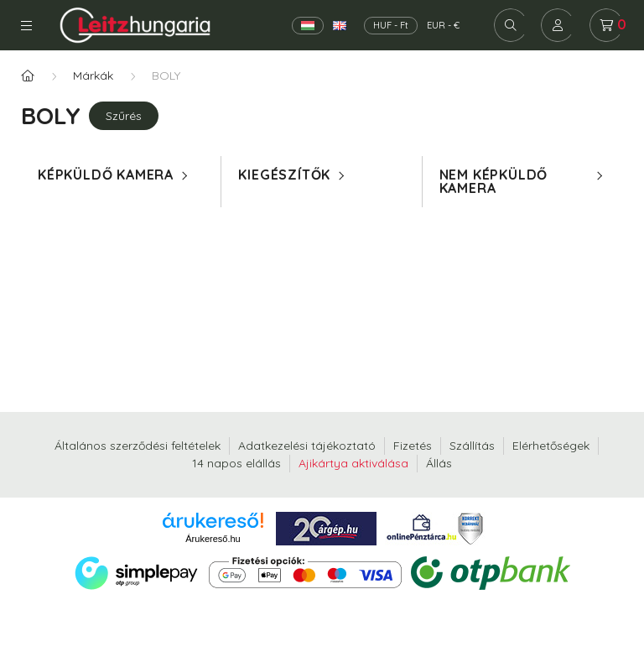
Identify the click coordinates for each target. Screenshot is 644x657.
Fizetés (413, 446)
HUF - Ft (391, 25)
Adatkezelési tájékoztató (307, 446)
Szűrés (124, 116)
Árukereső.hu (213, 539)
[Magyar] (308, 26)
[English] (340, 26)
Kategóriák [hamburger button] (26, 26)
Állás (439, 463)
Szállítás (472, 446)
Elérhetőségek (551, 446)
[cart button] (606, 25)
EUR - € (443, 25)
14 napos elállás (236, 463)
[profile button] (558, 25)
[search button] (511, 25)
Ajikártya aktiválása (353, 463)
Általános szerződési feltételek (138, 446)
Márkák (93, 76)
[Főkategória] (28, 76)
